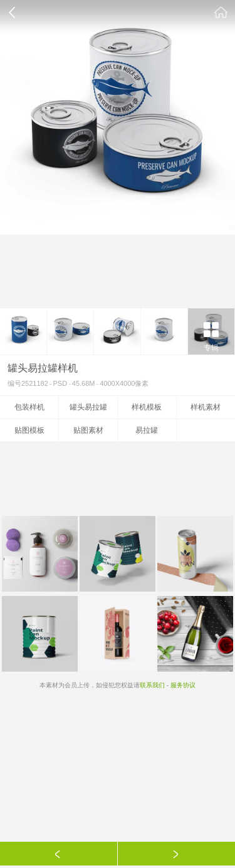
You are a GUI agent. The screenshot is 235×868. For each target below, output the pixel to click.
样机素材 (206, 407)
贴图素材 (88, 430)
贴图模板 (29, 430)
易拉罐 (147, 430)
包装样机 (29, 407)
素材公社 (221, 13)
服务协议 (183, 685)
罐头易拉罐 (88, 407)
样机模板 (147, 407)
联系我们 (152, 685)
